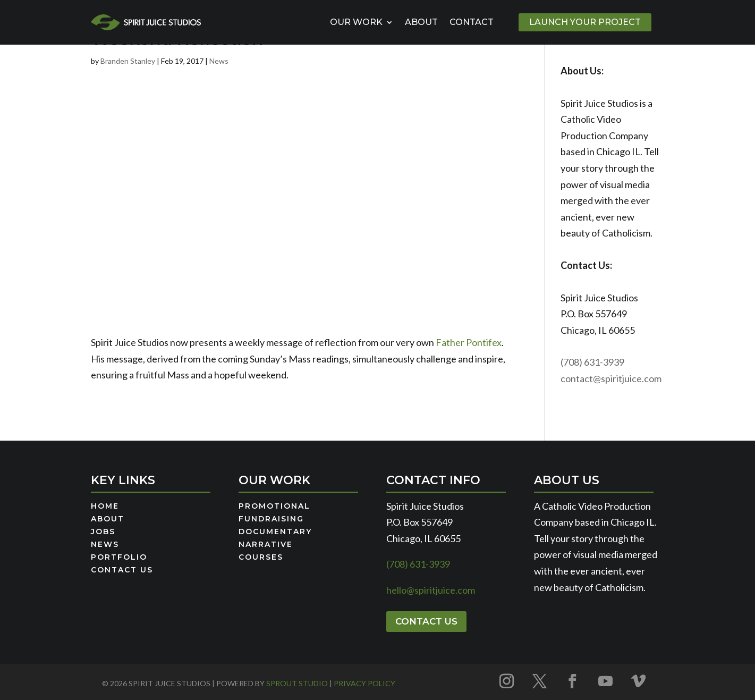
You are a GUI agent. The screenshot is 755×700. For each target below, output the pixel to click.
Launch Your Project (585, 22)
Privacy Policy (364, 683)
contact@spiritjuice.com (611, 378)
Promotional (274, 507)
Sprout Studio (297, 683)
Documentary (275, 532)
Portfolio (119, 558)
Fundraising (271, 519)
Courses (261, 558)
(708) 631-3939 (592, 362)
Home (105, 507)
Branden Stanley (128, 61)
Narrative (266, 545)
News (219, 61)
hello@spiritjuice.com (431, 590)
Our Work (356, 22)
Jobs (103, 532)
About (421, 22)
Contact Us (122, 570)
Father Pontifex (469, 342)
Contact (472, 22)
